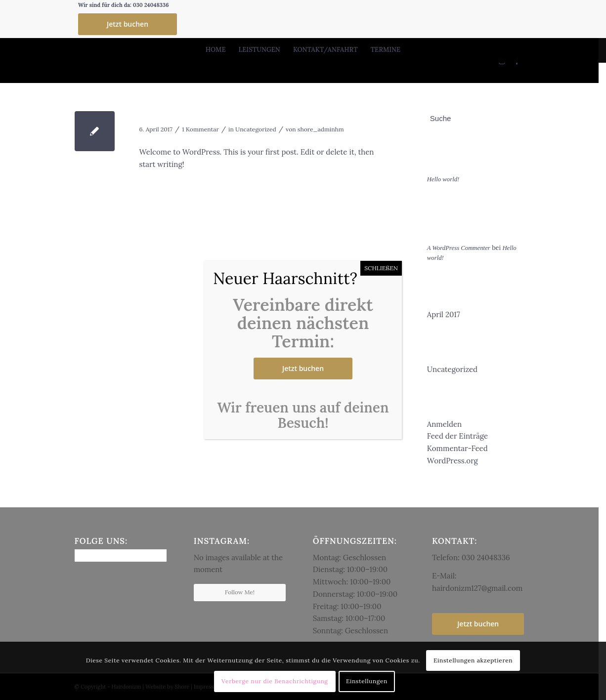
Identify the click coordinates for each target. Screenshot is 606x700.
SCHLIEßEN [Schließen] (381, 268)
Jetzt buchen (303, 368)
